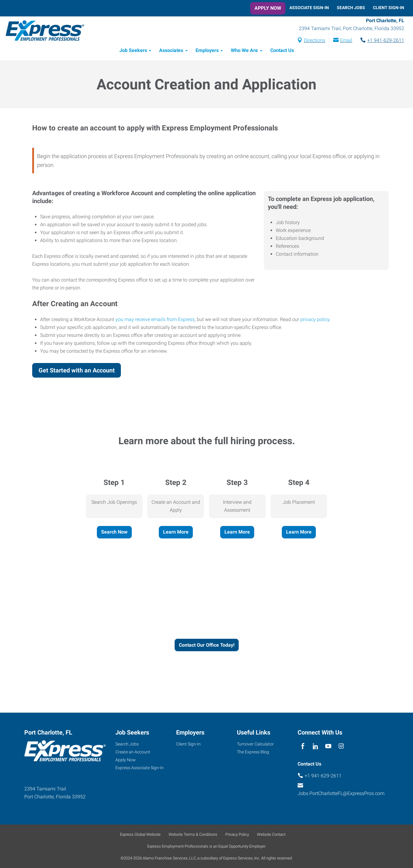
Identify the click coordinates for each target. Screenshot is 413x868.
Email (346, 41)
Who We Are (244, 51)
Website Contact (271, 834)
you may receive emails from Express (155, 320)
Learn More (176, 532)
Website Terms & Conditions (193, 834)
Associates (171, 51)
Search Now (114, 532)
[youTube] (328, 746)
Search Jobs (351, 8)
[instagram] (341, 746)
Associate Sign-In (309, 8)
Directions (315, 41)
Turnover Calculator (255, 744)
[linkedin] (315, 746)
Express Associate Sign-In (140, 768)
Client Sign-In (389, 8)
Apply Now (268, 8)
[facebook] (303, 746)
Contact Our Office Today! (207, 645)
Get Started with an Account (77, 371)
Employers (207, 51)
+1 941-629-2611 (386, 41)
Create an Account (133, 752)
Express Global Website (140, 834)
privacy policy (315, 320)
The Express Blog (253, 752)
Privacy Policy (237, 834)
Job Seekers (133, 51)
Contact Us (282, 51)
